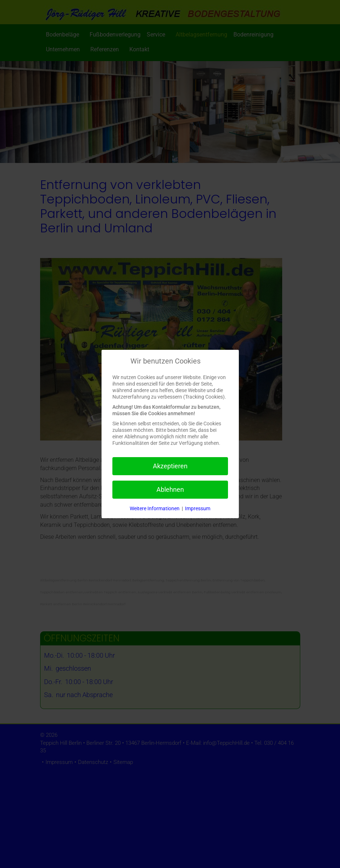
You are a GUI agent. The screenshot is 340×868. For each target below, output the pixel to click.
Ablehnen (170, 489)
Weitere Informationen (155, 508)
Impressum (198, 508)
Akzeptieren (170, 466)
